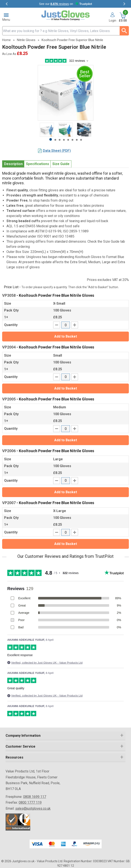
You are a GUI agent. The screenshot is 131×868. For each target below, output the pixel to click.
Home (6, 40)
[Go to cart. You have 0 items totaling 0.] (123, 18)
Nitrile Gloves (26, 40)
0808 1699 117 (35, 797)
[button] (113, 18)
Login (113, 21)
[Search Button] (124, 31)
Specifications (38, 164)
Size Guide (61, 164)
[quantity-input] (66, 325)
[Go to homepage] (65, 16)
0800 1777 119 (30, 802)
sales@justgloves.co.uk (33, 808)
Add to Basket (66, 336)
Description (13, 164)
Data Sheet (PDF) (57, 151)
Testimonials (65, 4)
